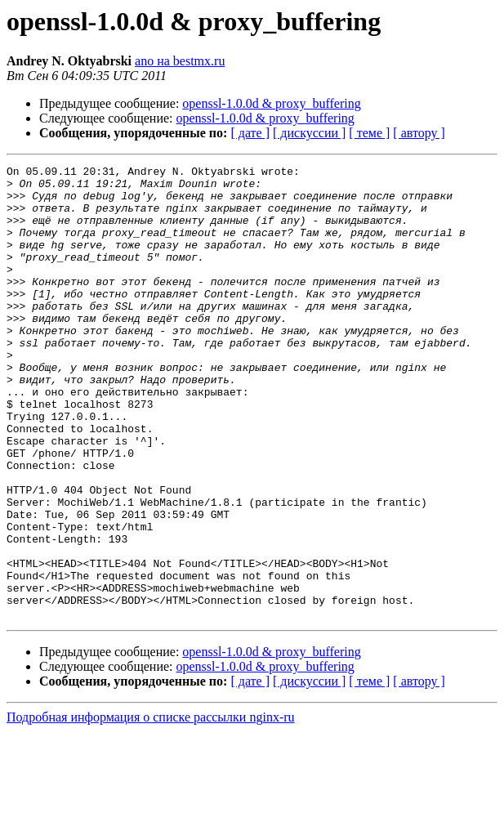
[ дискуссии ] (309, 133)
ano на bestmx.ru (180, 61)
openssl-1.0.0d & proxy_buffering (271, 103)
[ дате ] (250, 133)
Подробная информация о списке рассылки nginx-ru (151, 808)
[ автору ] (419, 133)
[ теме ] (369, 133)
